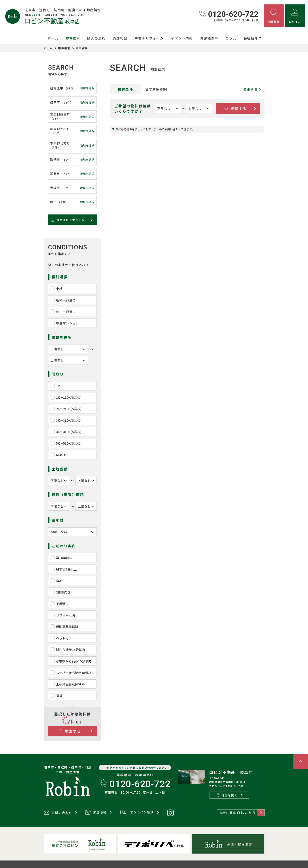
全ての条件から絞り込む (68, 265)
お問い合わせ (58, 813)
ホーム (53, 38)
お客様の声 (209, 38)
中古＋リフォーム (149, 38)
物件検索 (73, 38)
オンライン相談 (137, 813)
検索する (70, 731)
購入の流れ (96, 38)
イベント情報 (182, 38)
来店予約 (96, 813)
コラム (231, 38)
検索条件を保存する (68, 220)
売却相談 (120, 38)
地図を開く (227, 795)
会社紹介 (251, 38)
